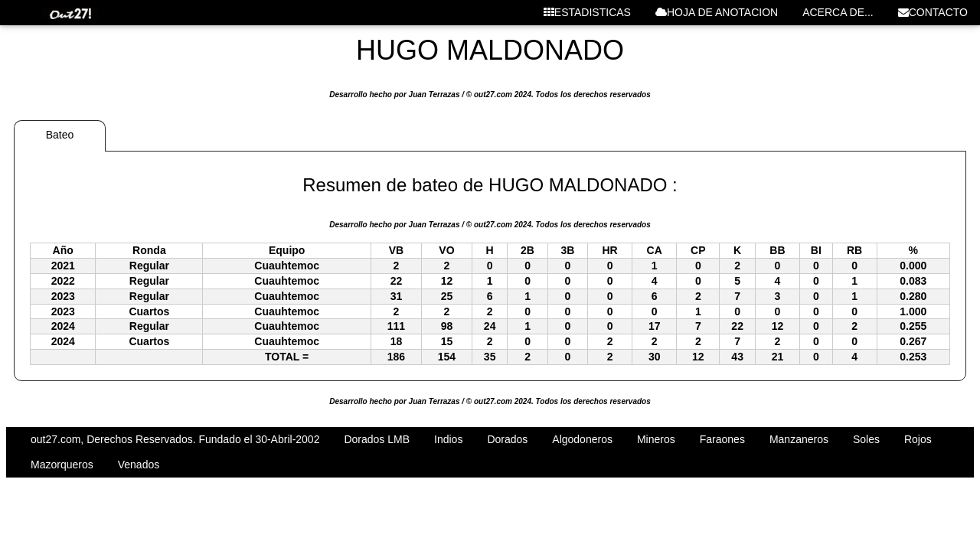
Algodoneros (582, 439)
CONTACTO (933, 12)
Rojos (918, 439)
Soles (866, 439)
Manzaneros (799, 439)
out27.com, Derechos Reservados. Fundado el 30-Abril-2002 (175, 439)
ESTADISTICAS (587, 12)
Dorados (507, 439)
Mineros (656, 439)
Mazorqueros (62, 465)
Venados (139, 465)
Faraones (722, 439)
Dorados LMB (377, 439)
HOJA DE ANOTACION (717, 12)
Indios (448, 439)
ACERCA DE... (838, 12)
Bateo (60, 135)
